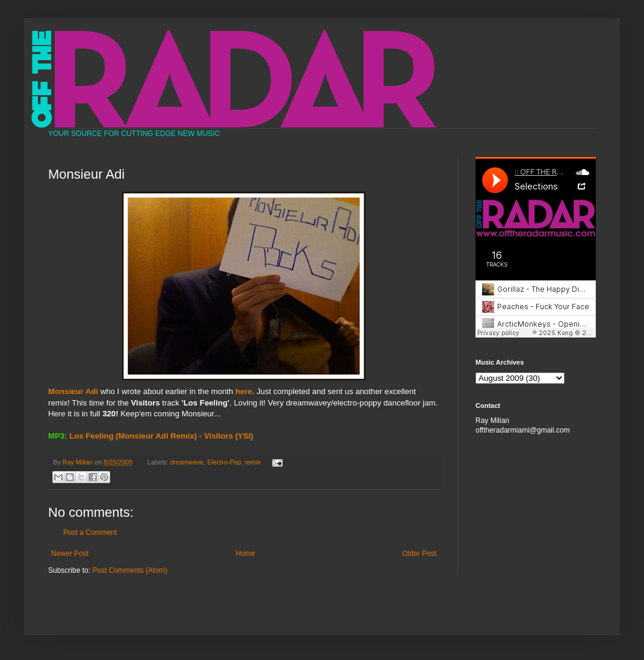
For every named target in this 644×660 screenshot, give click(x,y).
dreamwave (187, 462)
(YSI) (244, 436)
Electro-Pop (224, 462)
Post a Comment (90, 532)
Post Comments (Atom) (130, 570)
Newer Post (70, 554)
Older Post (419, 554)
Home (246, 554)
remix (253, 462)
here (244, 391)
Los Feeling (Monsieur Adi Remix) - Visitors (151, 436)
